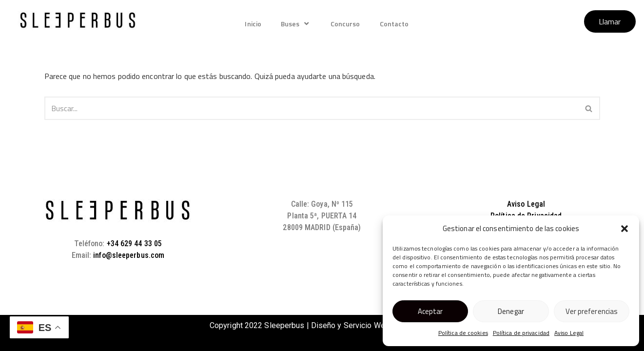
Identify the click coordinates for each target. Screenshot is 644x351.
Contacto (394, 24)
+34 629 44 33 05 (135, 244)
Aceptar (430, 311)
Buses (296, 24)
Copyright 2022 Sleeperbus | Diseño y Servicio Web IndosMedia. (322, 325)
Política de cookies (463, 333)
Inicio (253, 24)
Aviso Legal (569, 333)
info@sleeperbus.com (129, 255)
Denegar (511, 311)
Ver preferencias (592, 311)
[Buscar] (311, 108)
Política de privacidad (521, 333)
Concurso (345, 24)
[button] (624, 229)
